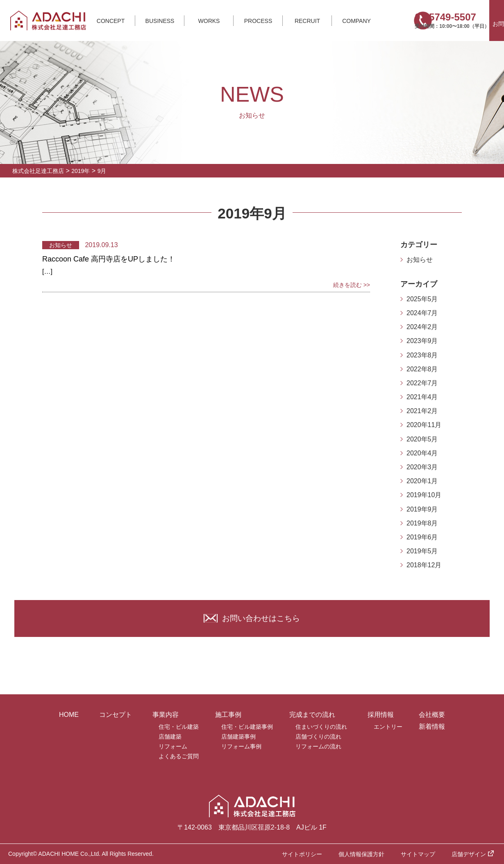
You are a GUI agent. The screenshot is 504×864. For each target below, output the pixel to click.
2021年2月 (422, 411)
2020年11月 (424, 425)
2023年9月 (422, 341)
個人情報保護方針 (361, 854)
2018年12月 (424, 565)
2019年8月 (422, 523)
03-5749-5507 (444, 17)
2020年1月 (422, 481)
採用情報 (381, 715)
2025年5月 (422, 299)
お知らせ (420, 260)
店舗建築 (170, 737)
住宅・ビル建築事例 (247, 727)
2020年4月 (422, 453)
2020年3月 (422, 467)
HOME (69, 715)
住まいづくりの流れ (321, 727)
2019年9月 (422, 509)
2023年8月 (422, 355)
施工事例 (228, 715)
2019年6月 (422, 537)
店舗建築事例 (238, 737)
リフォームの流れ (318, 746)
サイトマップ (418, 854)
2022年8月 (422, 369)
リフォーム (173, 746)
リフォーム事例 (241, 746)
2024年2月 (422, 327)
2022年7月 (422, 383)
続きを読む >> (352, 285)
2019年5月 (422, 551)
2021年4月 (422, 397)
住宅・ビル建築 (179, 727)
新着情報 (432, 726)
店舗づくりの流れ (318, 737)
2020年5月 (422, 439)
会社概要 (432, 715)
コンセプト (116, 715)
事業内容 (166, 715)
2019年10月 (424, 495)
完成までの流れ (312, 715)
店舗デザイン (469, 854)
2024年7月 (422, 313)
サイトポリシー (302, 854)
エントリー (388, 727)
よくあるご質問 (179, 756)
